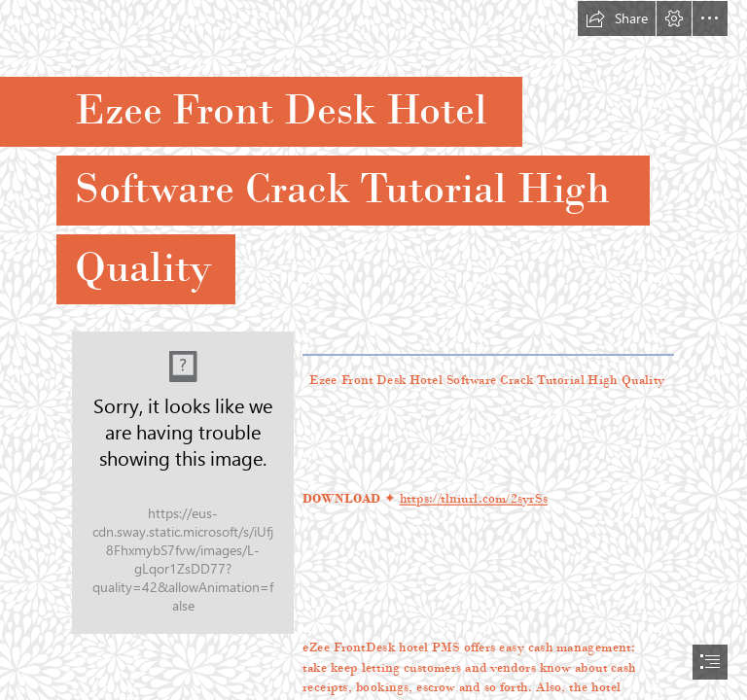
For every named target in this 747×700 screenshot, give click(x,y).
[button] (617, 18)
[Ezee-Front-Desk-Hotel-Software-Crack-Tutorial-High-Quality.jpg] (183, 483)
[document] (373, 350)
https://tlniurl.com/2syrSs (473, 498)
